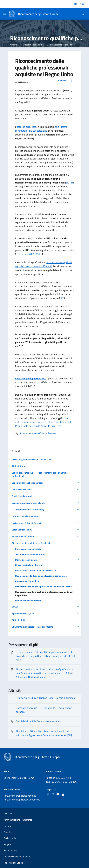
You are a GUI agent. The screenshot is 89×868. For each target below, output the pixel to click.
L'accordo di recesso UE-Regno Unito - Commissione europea (41, 710)
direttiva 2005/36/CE (31, 254)
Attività (14, 45)
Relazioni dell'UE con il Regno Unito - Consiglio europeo (43, 698)
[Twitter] (53, 795)
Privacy (7, 826)
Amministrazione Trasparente (18, 820)
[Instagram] (63, 795)
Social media (10, 838)
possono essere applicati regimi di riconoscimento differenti (43, 264)
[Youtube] (58, 795)
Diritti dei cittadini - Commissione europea (36, 722)
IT (72, 183)
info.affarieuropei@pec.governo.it (22, 800)
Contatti (8, 814)
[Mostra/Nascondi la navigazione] (4, 14)
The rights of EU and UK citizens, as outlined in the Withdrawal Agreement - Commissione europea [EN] (41, 733)
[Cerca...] (83, 14)
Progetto (8, 844)
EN (67, 183)
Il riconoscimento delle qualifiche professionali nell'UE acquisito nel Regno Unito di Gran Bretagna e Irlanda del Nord (43, 656)
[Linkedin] (68, 795)
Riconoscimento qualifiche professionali (40, 45)
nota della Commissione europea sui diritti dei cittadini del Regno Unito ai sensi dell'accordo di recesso (43, 422)
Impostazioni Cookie (13, 863)
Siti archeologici (11, 850)
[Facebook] (48, 795)
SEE (62, 298)
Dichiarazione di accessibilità (17, 857)
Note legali (9, 832)
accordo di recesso (27, 127)
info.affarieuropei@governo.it (20, 796)
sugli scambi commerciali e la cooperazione (42, 129)
